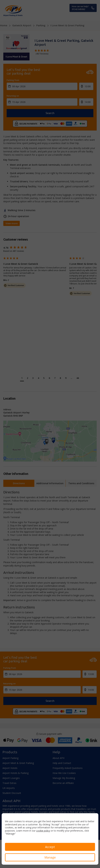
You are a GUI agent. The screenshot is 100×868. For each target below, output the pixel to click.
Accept (50, 847)
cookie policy (43, 831)
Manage (50, 857)
